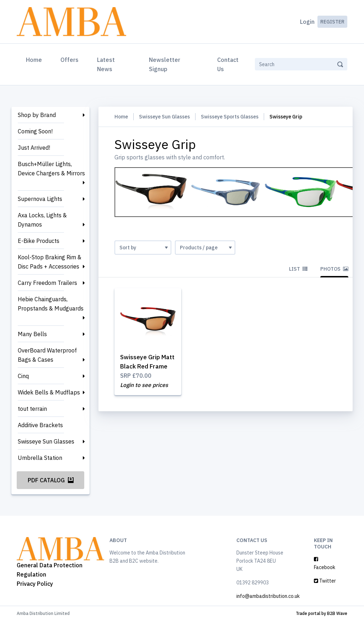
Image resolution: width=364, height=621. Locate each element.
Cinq (23, 376)
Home (35, 59)
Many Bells (32, 334)
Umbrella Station (40, 458)
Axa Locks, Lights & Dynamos (42, 220)
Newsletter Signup (165, 64)
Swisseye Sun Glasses (46, 441)
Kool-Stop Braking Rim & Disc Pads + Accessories (50, 262)
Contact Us (228, 64)
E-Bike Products (39, 241)
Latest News (106, 64)
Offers (69, 60)
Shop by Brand (37, 115)
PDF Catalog (51, 480)
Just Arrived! (34, 148)
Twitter (325, 581)
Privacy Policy (35, 584)
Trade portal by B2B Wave (322, 613)
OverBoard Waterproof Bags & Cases (47, 355)
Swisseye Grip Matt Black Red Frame (143, 367)
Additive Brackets (40, 425)
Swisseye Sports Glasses (230, 117)
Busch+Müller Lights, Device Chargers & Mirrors (51, 169)
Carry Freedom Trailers (47, 283)
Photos (334, 269)
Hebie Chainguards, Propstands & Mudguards (51, 304)
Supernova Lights (40, 199)
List (298, 269)
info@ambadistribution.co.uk (268, 596)
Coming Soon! (35, 131)
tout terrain (32, 409)
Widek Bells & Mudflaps (49, 392)
